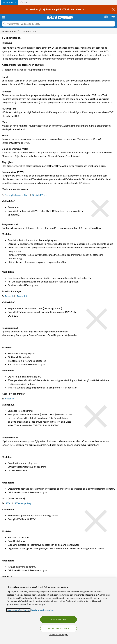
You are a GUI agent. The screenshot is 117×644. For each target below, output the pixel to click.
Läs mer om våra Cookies (18, 610)
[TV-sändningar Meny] (19, 31)
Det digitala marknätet (17, 195)
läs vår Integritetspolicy (42, 610)
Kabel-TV (10, 398)
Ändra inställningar (58, 634)
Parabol (9, 296)
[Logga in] (106, 17)
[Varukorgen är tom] (113, 17)
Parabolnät (22, 296)
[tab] (9, 2)
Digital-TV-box (40, 195)
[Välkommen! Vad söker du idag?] (60, 24)
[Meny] (4, 17)
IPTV (7, 503)
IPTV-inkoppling (22, 503)
